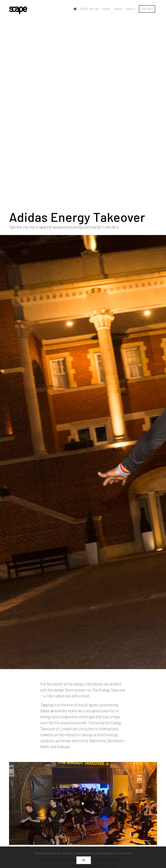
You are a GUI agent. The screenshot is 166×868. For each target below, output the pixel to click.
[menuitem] (75, 9)
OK (84, 860)
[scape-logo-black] (18, 9)
